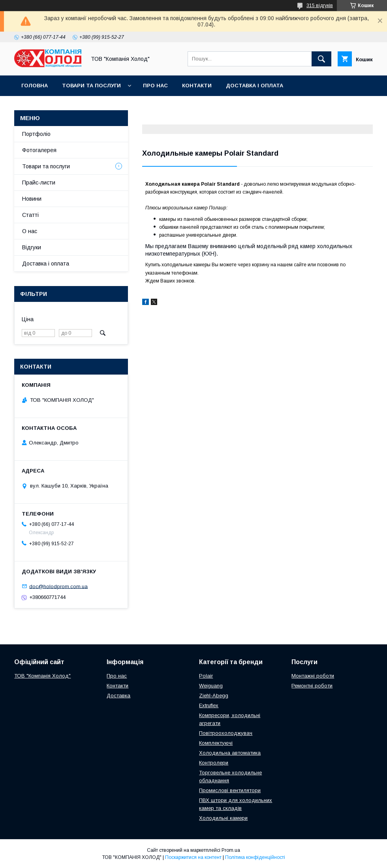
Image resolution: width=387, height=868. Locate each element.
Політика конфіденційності (255, 857)
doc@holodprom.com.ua (58, 586)
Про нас (155, 86)
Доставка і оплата (255, 86)
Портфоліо (36, 134)
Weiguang (211, 686)
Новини (32, 199)
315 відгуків (320, 6)
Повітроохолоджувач (226, 733)
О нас (30, 231)
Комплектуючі (216, 743)
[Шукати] (321, 59)
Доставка (118, 696)
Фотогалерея (39, 150)
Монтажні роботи (313, 676)
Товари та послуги (91, 86)
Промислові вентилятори (230, 790)
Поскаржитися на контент (193, 857)
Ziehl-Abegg (214, 696)
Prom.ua (231, 850)
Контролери (214, 763)
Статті (30, 215)
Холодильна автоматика (230, 753)
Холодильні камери (223, 818)
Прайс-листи (39, 183)
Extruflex (209, 705)
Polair (206, 676)
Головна (35, 86)
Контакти (197, 86)
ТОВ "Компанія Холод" (42, 676)
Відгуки (32, 247)
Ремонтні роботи (312, 686)
